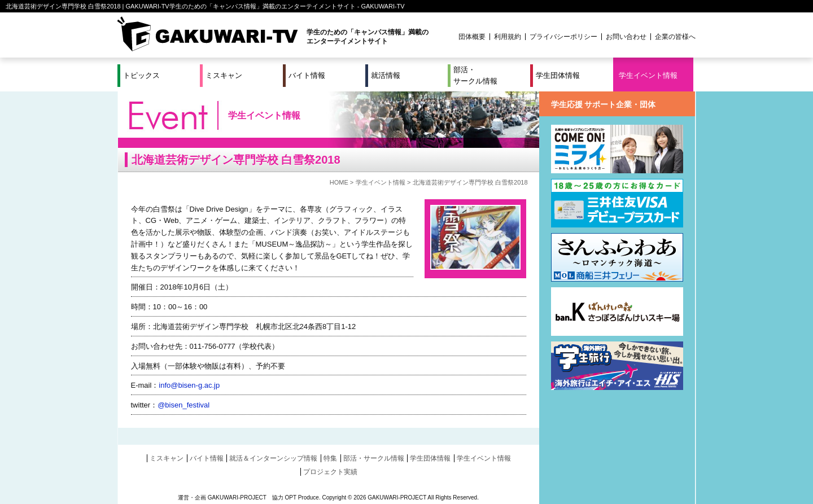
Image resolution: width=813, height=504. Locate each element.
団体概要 (472, 37)
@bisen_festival (183, 405)
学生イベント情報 (648, 75)
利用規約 (508, 37)
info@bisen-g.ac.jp (189, 385)
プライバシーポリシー (563, 37)
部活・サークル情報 (475, 75)
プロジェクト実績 (330, 472)
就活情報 (386, 75)
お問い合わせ (626, 37)
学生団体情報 (558, 75)
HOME (339, 182)
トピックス (141, 75)
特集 (330, 458)
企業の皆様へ (675, 37)
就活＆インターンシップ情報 (273, 458)
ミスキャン (224, 75)
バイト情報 (307, 75)
